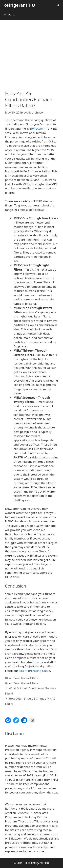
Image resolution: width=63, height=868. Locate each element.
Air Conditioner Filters (24, 678)
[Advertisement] (32, 53)
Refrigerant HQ (19, 5)
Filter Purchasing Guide (34, 671)
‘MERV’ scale (35, 129)
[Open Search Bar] (58, 5)
